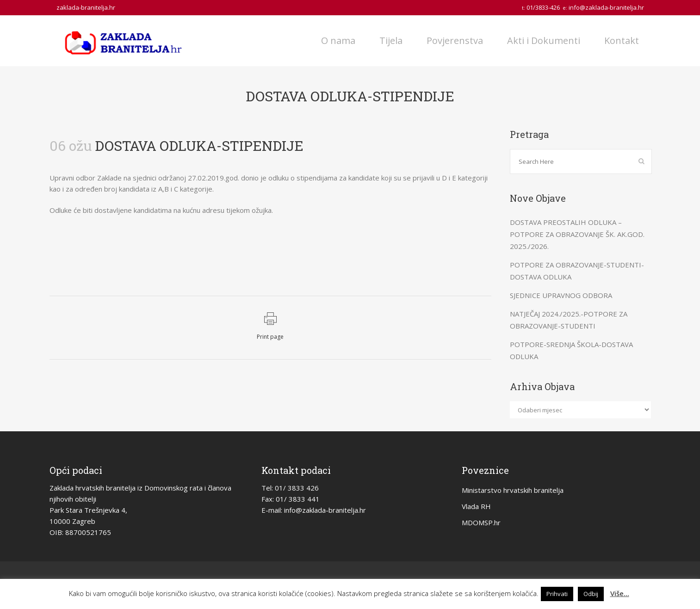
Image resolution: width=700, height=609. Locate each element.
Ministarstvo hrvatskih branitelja (513, 490)
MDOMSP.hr (481, 522)
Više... (620, 593)
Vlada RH (476, 506)
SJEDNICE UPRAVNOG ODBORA (561, 295)
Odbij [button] (591, 594)
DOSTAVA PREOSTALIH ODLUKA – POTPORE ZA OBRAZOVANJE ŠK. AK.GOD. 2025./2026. (577, 234)
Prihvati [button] (557, 594)
